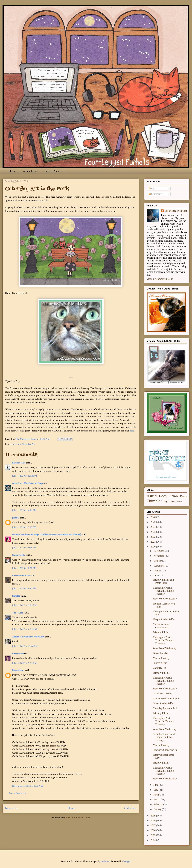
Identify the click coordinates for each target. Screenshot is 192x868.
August (157, 571)
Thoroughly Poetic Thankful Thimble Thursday (163, 591)
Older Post (130, 808)
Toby (164, 501)
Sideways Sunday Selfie (165, 750)
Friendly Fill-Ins (161, 632)
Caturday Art (29, 444)
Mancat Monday (161, 658)
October (158, 561)
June (156, 785)
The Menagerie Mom (176, 211)
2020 (153, 547)
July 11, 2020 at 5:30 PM (24, 527)
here (132, 431)
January (158, 809)
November (159, 556)
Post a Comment (17, 793)
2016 (153, 830)
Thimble (153, 501)
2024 (153, 527)
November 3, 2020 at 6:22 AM (27, 786)
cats (19, 444)
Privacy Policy (53, 171)
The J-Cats (17, 613)
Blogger (127, 861)
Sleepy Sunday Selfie (164, 619)
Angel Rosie (30, 171)
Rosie (183, 496)
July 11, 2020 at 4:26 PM (24, 510)
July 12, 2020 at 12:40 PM (25, 646)
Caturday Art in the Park (165, 708)
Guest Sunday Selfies (164, 703)
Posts (153, 189)
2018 (153, 820)
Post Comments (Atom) (78, 818)
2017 (153, 825)
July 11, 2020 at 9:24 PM (24, 589)
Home (12, 171)
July (156, 575)
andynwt (105, 861)
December (159, 551)
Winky (179, 502)
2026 (153, 517)
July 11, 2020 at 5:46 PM (24, 548)
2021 (153, 542)
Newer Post (12, 808)
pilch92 (16, 518)
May (156, 790)
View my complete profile (160, 279)
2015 (153, 835)
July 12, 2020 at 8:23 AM (24, 629)
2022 (153, 537)
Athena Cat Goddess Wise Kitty (28, 637)
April (157, 795)
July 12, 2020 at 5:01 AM (24, 605)
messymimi (18, 654)
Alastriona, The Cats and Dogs (28, 483)
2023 (153, 532)
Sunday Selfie (160, 663)
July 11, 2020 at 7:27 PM (24, 568)
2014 (153, 840)
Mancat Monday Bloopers (166, 699)
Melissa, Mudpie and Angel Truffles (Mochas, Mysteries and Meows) (47, 535)
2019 (153, 816)
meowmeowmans (21, 575)
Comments (155, 194)
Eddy (163, 496)
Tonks (172, 501)
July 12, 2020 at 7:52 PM (24, 663)
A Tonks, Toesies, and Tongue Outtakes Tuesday (164, 737)
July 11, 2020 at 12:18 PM (25, 476)
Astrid (152, 496)
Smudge (16, 596)
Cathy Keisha (19, 555)
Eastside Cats (19, 463)
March (157, 800)
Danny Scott (18, 670)
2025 (153, 522)
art (14, 444)
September (159, 566)
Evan (174, 496)
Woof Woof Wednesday (165, 599)
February (158, 804)
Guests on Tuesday (162, 693)
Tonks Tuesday (160, 653)
